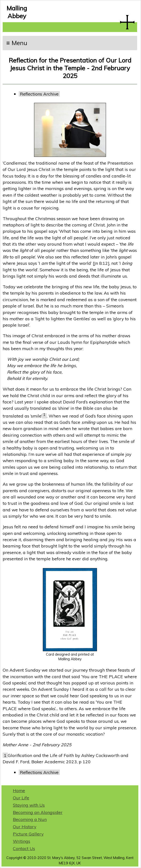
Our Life (21, 798)
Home (19, 790)
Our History (25, 827)
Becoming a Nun (30, 819)
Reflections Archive (39, 94)
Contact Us (24, 848)
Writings (22, 841)
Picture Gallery (28, 834)
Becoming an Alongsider (38, 812)
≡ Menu (17, 43)
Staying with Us (29, 805)
